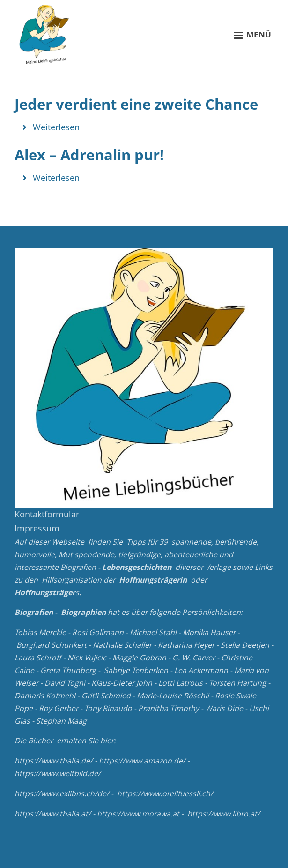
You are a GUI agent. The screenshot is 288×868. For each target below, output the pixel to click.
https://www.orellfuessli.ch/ (165, 793)
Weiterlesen (56, 127)
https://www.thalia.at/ (53, 814)
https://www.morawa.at (138, 814)
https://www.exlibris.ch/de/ (62, 793)
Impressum (37, 528)
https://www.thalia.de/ (54, 761)
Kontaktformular (47, 514)
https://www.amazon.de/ (142, 761)
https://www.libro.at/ (224, 814)
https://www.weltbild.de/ (58, 773)
